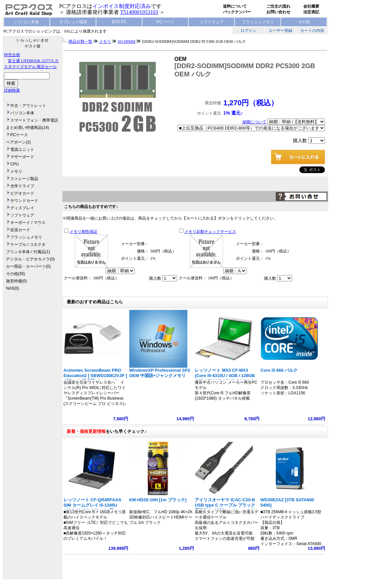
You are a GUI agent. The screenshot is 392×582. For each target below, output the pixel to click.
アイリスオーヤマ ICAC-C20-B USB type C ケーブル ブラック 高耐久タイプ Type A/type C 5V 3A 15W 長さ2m (226, 508)
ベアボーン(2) (18, 142)
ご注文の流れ (278, 6)
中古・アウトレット (28, 106)
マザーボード (22, 157)
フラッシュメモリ (258, 22)
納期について (254, 122)
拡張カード (20, 230)
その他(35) (15, 274)
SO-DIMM (126, 42)
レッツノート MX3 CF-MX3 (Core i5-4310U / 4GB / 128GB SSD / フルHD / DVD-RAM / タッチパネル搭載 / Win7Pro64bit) (226, 378)
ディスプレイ (22, 208)
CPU (14, 164)
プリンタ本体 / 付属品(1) (28, 252)
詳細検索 (12, 90)
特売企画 (12, 55)
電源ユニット (22, 149)
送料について (235, 6)
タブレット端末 (73, 22)
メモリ (16, 171)
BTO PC (119, 22)
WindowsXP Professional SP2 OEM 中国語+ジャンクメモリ (160, 373)
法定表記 (311, 12)
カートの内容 (312, 31)
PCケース (19, 135)
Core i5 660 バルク (279, 370)
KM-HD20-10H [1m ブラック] (158, 500)
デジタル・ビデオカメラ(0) (30, 259)
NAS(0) (12, 288)
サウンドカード (24, 201)
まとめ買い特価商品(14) (27, 128)
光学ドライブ (22, 186)
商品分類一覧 (80, 42)
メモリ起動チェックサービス (210, 232)
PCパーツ (165, 22)
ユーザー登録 (280, 31)
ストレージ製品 (24, 179)
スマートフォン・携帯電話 (34, 120)
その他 (304, 22)
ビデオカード (22, 193)
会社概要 (311, 6)
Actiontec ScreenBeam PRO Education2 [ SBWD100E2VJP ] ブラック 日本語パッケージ (95, 376)
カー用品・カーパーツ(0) (28, 266)
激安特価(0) (16, 281)
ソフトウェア (212, 22)
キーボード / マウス (28, 223)
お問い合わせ (278, 12)
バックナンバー (237, 12)
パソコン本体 (27, 22)
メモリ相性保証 (83, 232)
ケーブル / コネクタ (28, 244)
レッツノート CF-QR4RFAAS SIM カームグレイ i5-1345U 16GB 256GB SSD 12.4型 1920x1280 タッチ (92, 508)
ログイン (248, 31)
